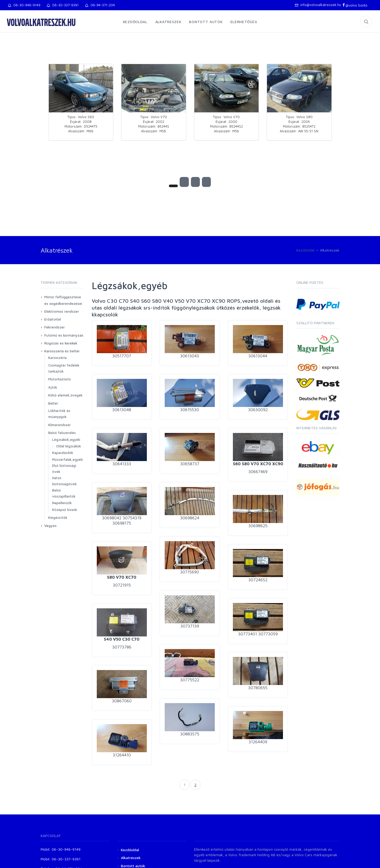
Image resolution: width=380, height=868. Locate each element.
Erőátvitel (53, 319)
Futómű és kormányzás (64, 335)
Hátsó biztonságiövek (65, 481)
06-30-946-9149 (24, 5)
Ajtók (53, 387)
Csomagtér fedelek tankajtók (64, 368)
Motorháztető (60, 379)
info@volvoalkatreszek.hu (318, 5)
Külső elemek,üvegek (65, 395)
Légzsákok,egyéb (66, 440)
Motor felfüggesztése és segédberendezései (63, 300)
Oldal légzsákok (69, 446)
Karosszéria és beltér (62, 351)
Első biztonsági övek (64, 469)
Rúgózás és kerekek (61, 343)
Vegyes (50, 525)
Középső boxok (65, 510)
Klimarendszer (60, 425)
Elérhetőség (244, 22)
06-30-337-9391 (63, 5)
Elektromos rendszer (62, 311)
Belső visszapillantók (64, 493)
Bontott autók (206, 22)
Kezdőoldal (135, 22)
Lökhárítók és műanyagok (59, 414)
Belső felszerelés (62, 433)
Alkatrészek (168, 22)
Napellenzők (62, 503)
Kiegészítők (58, 517)
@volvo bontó (355, 5)
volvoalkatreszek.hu (41, 22)
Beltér (53, 403)
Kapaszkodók (63, 453)
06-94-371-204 (100, 5)
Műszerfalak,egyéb (68, 459)
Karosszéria (57, 358)
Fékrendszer (55, 327)
